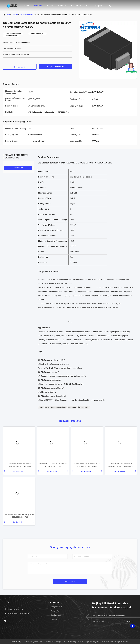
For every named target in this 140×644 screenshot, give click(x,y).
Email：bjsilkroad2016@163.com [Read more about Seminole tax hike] (17, 613)
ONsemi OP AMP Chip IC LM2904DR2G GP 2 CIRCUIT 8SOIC (53, 465)
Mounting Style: (45, 193)
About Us (62, 6)
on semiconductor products (56, 407)
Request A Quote (55, 67)
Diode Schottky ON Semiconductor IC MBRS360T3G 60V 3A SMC (87, 465)
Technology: (44, 209)
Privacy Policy (16, 642)
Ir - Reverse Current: (47, 236)
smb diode (72, 407)
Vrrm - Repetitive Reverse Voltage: (53, 220)
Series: (41, 252)
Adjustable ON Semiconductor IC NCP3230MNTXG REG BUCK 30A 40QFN (19, 465)
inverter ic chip (84, 407)
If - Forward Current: (47, 214)
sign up (130, 621)
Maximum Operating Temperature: (53, 246)
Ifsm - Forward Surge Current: (51, 230)
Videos (50, 6)
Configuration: (44, 204)
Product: (42, 188)
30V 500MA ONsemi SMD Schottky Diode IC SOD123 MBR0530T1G (19, 516)
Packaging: (43, 257)
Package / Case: (45, 198)
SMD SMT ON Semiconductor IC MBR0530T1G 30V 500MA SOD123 (121, 465)
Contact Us (76, 6)
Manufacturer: (44, 172)
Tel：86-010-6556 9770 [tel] (14, 609)
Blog (88, 6)
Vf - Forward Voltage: (47, 225)
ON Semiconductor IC (28, 15)
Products (38, 6)
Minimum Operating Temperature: (53, 241)
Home (27, 6)
